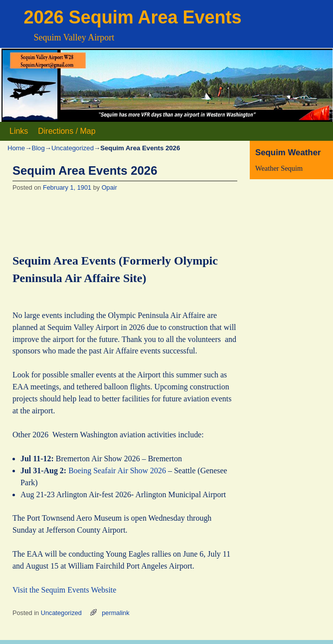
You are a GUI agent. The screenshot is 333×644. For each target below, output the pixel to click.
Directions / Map (67, 131)
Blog (38, 148)
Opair (109, 187)
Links (19, 131)
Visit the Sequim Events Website (64, 590)
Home (16, 148)
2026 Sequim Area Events (133, 17)
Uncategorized (73, 148)
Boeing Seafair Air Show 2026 (117, 471)
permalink (115, 613)
